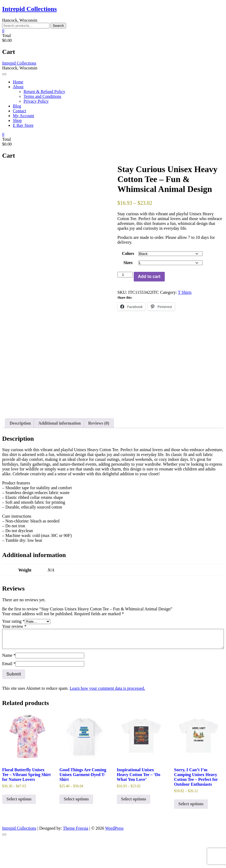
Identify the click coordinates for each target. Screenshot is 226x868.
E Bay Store (23, 125)
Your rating (14, 652)
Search (58, 26)
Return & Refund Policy (44, 92)
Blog (17, 106)
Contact (20, 111)
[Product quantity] (125, 275)
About (18, 87)
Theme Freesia (76, 858)
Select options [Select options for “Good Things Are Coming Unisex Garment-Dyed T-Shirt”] (76, 829)
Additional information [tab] (60, 453)
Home (18, 82)
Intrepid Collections (29, 9)
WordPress (114, 858)
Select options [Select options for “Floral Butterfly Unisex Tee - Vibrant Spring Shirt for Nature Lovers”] (19, 829)
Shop (17, 120)
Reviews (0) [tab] (99, 453)
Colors (128, 253)
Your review (14, 657)
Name (9, 686)
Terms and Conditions (42, 96)
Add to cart (149, 277)
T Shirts (185, 292)
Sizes (128, 263)
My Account (24, 116)
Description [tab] (20, 453)
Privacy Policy (36, 101)
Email (9, 694)
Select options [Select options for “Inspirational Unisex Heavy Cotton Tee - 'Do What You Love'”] (134, 829)
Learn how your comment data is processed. (107, 719)
